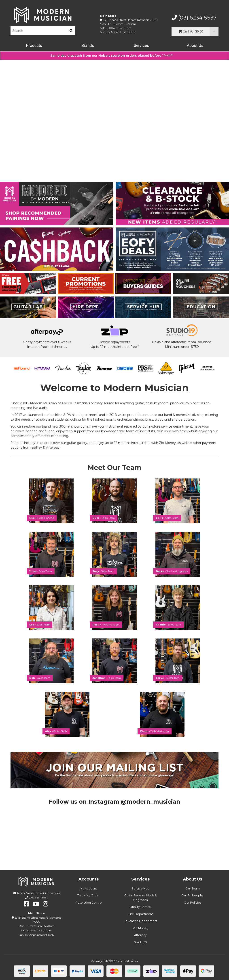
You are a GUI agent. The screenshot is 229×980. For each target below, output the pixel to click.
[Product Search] (39, 31)
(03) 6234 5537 (194, 18)
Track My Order (89, 895)
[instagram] (46, 904)
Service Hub (140, 888)
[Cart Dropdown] (214, 32)
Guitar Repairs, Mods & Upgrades (141, 898)
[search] (71, 31)
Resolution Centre (89, 902)
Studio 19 (140, 942)
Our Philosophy (192, 895)
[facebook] (26, 904)
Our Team (193, 888)
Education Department (141, 921)
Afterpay (140, 935)
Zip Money (141, 928)
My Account (88, 888)
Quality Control (140, 907)
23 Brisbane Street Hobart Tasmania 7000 (130, 20)
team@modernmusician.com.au (38, 893)
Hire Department (140, 914)
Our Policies (193, 902)
